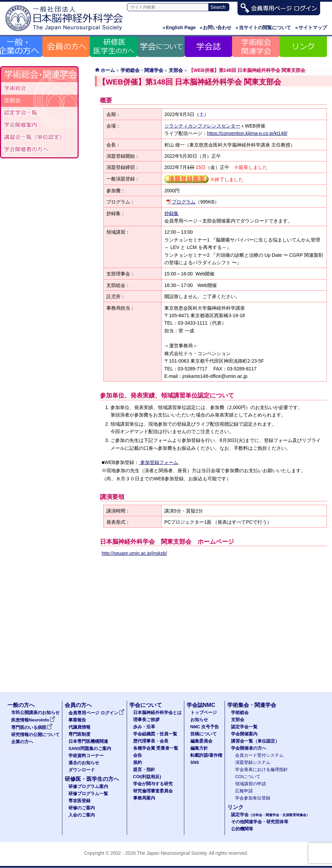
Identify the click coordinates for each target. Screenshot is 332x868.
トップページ (204, 713)
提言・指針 (144, 770)
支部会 (176, 70)
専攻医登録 (79, 801)
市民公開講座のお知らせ (35, 713)
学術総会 (39, 89)
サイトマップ (311, 27)
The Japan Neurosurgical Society (172, 853)
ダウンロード (82, 770)
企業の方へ (22, 742)
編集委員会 (201, 741)
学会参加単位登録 (253, 798)
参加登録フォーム (159, 462)
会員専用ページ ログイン (96, 713)
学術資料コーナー (86, 756)
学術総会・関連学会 (142, 70)
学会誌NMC (201, 705)
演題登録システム (253, 763)
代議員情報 (79, 727)
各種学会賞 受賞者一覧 (156, 748)
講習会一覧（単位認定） (39, 137)
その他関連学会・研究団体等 (260, 822)
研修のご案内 (82, 808)
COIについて (248, 777)
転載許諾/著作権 (206, 755)
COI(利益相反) (147, 777)
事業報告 (77, 720)
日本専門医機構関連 (88, 741)
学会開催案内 (39, 125)
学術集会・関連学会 (252, 705)
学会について (146, 705)
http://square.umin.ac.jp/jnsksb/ (134, 553)
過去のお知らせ (84, 763)
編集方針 (199, 748)
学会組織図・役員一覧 (155, 734)
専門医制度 (79, 734)
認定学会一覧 (244, 727)
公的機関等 (242, 829)
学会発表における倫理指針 (262, 770)
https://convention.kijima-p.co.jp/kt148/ (247, 133)
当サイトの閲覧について (263, 27)
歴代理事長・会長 (151, 741)
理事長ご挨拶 (146, 720)
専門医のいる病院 (32, 728)
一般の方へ (21, 705)
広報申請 (244, 791)
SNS (195, 763)
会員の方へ (78, 705)
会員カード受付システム (259, 755)
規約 (138, 763)
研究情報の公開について (35, 735)
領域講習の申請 (251, 784)
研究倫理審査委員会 (153, 791)
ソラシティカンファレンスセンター (202, 126)
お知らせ (199, 720)
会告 (138, 755)
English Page (179, 27)
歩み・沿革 (144, 727)
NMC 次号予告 (205, 727)
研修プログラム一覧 (88, 794)
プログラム (184, 202)
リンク (235, 807)
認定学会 (270, 815)
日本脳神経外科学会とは (157, 713)
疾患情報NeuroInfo (33, 720)
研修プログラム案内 (88, 787)
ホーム (108, 70)
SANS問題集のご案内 (90, 749)
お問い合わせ (216, 27)
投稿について (204, 734)
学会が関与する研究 (153, 784)
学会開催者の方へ (39, 150)
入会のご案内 (82, 815)
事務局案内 (144, 798)
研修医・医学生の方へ (92, 779)
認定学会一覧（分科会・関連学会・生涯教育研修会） (39, 113)
